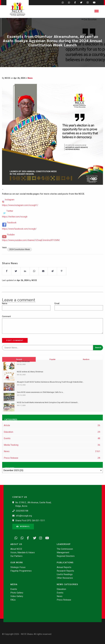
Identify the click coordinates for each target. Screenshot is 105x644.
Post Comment (15, 340)
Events (14, 589)
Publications (65, 562)
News (30, 78)
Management (63, 553)
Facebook (12, 229)
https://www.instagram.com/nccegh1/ (20, 212)
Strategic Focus (18, 567)
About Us (16, 544)
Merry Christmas (23, 361)
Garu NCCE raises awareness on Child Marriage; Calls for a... (40, 392)
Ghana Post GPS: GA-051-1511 (30, 521)
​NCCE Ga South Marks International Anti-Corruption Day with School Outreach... (48, 402)
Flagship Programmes (21, 571)
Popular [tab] (52, 372)
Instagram (10, 206)
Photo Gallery (17, 593)
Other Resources (65, 578)
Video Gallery (17, 596)
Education (61, 589)
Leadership (64, 544)
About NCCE (16, 549)
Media (14, 584)
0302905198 (22, 511)
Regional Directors (66, 556)
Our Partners (16, 556)
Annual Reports (64, 567)
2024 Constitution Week (20, 256)
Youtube (11, 241)
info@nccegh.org (24, 516)
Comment (6, 316)
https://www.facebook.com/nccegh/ (19, 235)
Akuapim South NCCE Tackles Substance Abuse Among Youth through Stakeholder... (50, 382)
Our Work (17, 562)
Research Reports (65, 571)
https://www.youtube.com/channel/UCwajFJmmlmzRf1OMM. (31, 247)
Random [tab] (86, 372)
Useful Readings (65, 574)
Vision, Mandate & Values (23, 553)
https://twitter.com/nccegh (15, 223)
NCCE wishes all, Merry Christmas (30, 372)
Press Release (64, 600)
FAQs (13, 600)
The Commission (65, 549)
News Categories (67, 584)
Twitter (10, 218)
